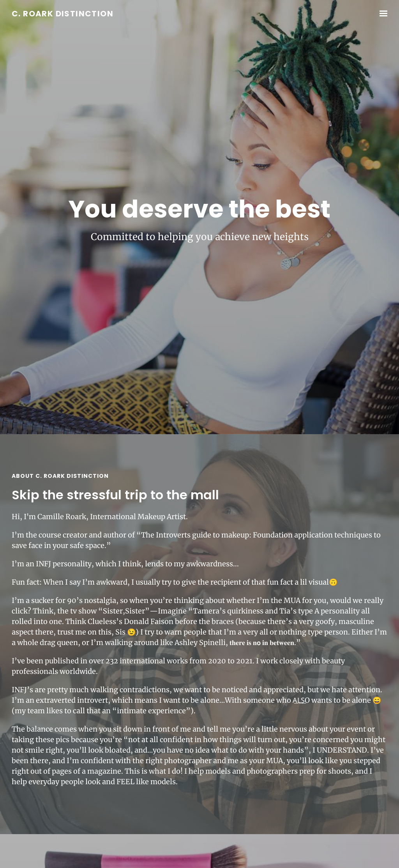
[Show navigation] (381, 14)
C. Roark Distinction (63, 14)
